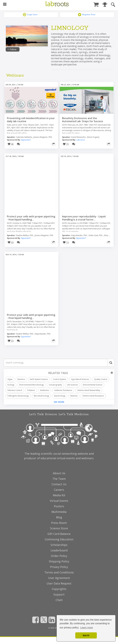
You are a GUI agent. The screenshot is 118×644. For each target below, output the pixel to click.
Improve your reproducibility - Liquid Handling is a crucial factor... (84, 218)
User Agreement (59, 578)
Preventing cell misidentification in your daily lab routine (31, 120)
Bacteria (21, 379)
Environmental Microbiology (32, 385)
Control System (59, 379)
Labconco (81, 140)
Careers (59, 490)
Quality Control (101, 379)
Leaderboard (59, 550)
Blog (59, 517)
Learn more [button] (87, 628)
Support (59, 594)
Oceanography (55, 385)
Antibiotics (45, 390)
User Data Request (59, 583)
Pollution (31, 390)
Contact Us (59, 484)
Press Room (59, 523)
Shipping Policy (59, 561)
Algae (10, 379)
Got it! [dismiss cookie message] (86, 635)
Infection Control (15, 390)
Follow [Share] (12, 49)
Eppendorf (26, 140)
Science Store (59, 528)
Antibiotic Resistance (63, 390)
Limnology (70, 28)
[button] (11, 144)
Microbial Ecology (41, 396)
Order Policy (59, 556)
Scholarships (59, 545)
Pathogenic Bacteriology (18, 396)
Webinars (15, 75)
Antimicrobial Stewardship (89, 390)
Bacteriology (60, 396)
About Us (59, 473)
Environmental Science (93, 385)
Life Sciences (72, 385)
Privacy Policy (59, 567)
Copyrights (59, 589)
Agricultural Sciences (80, 379)
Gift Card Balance (59, 534)
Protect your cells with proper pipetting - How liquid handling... (31, 218)
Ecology (11, 385)
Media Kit (59, 495)
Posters (59, 506)
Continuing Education (59, 539)
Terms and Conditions (59, 572)
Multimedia (59, 512)
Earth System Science (39, 379)
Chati (59, 600)
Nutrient (74, 396)
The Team (59, 479)
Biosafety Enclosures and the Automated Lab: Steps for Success (83, 120)
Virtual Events (59, 501)
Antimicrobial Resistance (93, 396)
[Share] (53, 144)
